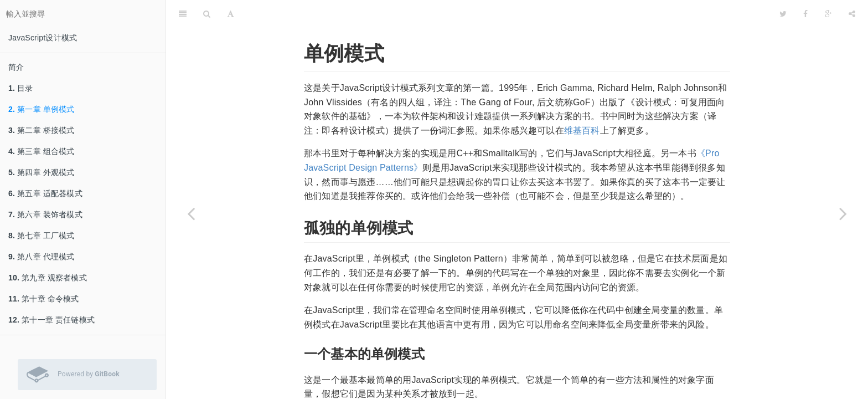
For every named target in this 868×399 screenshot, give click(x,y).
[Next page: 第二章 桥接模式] (843, 213)
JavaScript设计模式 (43, 38)
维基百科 (582, 131)
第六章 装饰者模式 (45, 214)
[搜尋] (207, 14)
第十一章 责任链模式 (51, 320)
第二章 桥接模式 (42, 130)
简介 (16, 67)
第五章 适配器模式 (45, 193)
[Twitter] (783, 14)
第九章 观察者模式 (48, 278)
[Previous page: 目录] (191, 213)
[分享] (852, 14)
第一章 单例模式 (42, 109)
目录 (21, 88)
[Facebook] (805, 14)
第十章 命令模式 (44, 299)
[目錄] (183, 14)
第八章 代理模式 (42, 257)
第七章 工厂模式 (42, 236)
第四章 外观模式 (42, 172)
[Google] (828, 14)
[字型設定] (231, 14)
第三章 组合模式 (42, 151)
